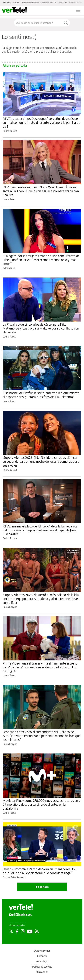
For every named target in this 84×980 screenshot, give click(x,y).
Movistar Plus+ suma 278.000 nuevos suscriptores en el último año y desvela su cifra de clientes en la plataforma (42, 804)
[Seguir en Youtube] (30, 931)
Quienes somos (42, 951)
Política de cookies (42, 967)
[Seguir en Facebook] (17, 931)
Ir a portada (42, 887)
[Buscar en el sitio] (38, 23)
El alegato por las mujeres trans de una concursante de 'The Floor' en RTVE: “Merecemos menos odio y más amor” (41, 260)
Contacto (42, 956)
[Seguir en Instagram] (23, 931)
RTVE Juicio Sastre (61, 3)
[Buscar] (66, 23)
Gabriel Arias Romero (14, 877)
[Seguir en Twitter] (11, 931)
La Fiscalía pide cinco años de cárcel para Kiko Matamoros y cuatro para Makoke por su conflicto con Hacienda (41, 328)
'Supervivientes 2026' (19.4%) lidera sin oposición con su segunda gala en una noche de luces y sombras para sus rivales (41, 461)
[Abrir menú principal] (78, 10)
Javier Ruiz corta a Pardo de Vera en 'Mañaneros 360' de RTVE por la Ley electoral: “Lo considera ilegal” (40, 871)
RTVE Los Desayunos (76, 3)
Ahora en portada (15, 66)
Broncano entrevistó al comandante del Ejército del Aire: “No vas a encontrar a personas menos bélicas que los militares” (42, 736)
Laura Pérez (9, 199)
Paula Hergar (10, 607)
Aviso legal (42, 961)
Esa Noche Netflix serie (30, 3)
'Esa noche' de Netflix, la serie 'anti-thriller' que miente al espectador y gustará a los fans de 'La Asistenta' (41, 395)
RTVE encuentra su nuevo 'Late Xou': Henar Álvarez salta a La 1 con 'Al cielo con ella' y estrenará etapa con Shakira (41, 191)
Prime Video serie (47, 3)
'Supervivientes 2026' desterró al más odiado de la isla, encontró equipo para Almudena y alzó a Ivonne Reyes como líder (41, 599)
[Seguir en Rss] (37, 931)
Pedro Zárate (10, 131)
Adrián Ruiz (9, 268)
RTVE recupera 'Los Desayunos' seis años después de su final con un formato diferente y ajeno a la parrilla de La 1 (41, 122)
